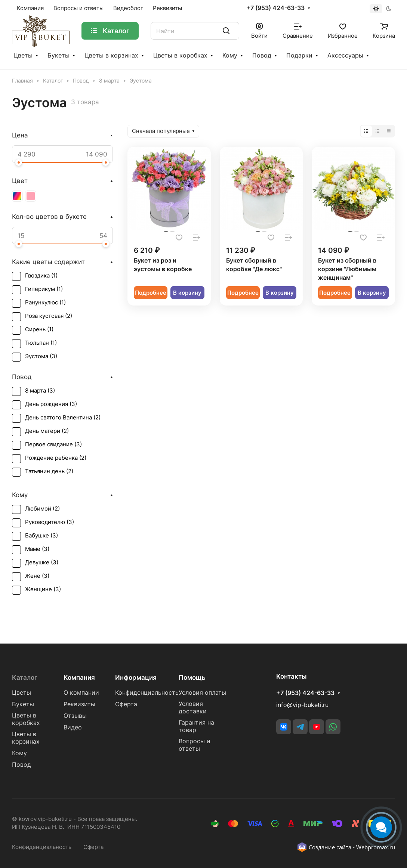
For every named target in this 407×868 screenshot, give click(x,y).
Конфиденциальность (147, 693)
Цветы (23, 55)
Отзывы (75, 716)
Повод (262, 55)
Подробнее (151, 293)
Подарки (299, 55)
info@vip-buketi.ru (302, 705)
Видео (73, 727)
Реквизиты (79, 704)
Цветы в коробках (180, 55)
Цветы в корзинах (111, 55)
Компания (79, 678)
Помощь (192, 678)
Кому (230, 55)
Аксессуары (345, 55)
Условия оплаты (202, 693)
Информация (136, 678)
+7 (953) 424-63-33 (275, 8)
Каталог (25, 678)
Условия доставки (193, 708)
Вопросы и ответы (195, 745)
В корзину (187, 293)
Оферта (126, 704)
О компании (81, 693)
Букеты (58, 55)
